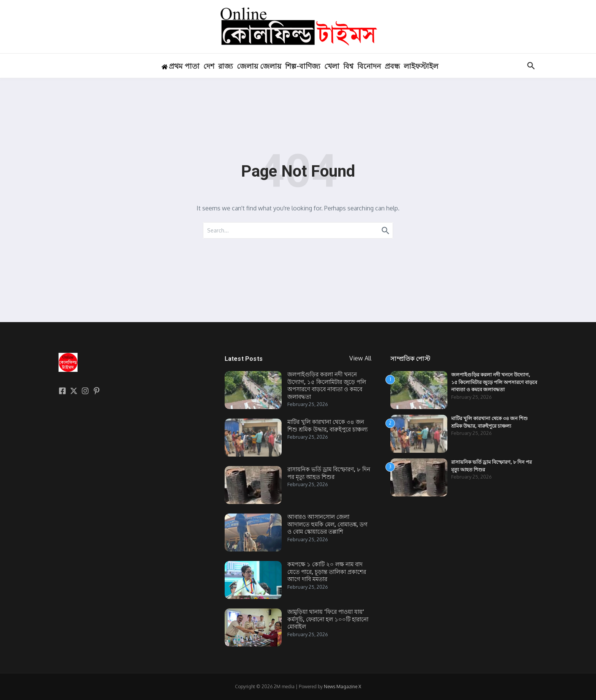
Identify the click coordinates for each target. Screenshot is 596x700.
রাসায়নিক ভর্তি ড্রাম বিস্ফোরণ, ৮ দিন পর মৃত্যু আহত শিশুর (329, 473)
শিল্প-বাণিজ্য (303, 66)
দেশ (209, 66)
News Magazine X (342, 687)
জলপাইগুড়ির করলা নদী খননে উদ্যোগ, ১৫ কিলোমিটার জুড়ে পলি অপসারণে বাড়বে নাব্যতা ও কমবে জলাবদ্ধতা (327, 386)
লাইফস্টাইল (421, 66)
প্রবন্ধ (392, 66)
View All (360, 358)
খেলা (332, 66)
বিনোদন (369, 66)
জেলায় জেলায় (259, 66)
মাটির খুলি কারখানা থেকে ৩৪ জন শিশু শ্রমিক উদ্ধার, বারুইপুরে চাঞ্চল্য (327, 426)
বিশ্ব (348, 66)
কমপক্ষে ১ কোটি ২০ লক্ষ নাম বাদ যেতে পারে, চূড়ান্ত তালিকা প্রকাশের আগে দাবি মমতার (327, 572)
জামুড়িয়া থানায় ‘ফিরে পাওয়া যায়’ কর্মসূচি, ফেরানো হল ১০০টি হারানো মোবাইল (328, 619)
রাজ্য (226, 66)
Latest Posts (244, 359)
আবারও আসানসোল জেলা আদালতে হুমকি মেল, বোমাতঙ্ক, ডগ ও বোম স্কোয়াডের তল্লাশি (327, 524)
